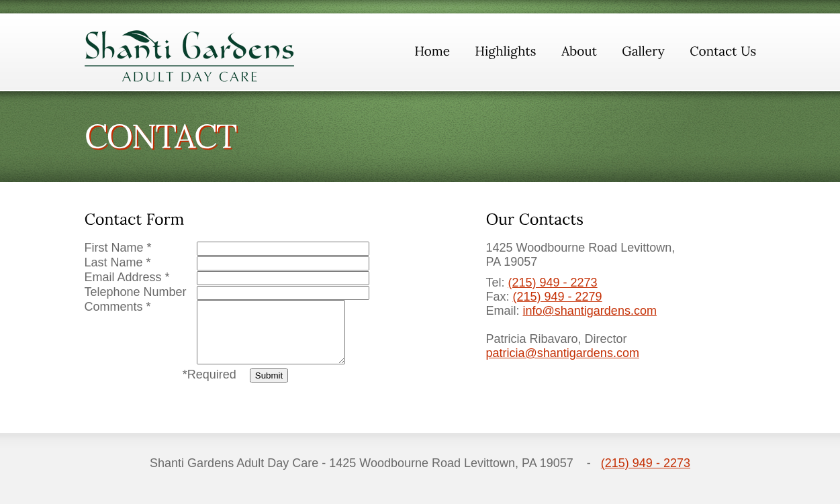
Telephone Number (136, 292)
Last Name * (118, 262)
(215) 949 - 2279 (558, 297)
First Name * (118, 248)
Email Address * (127, 277)
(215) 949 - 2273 (553, 283)
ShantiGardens (190, 56)
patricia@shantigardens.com (563, 353)
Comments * (118, 307)
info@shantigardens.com (590, 311)
